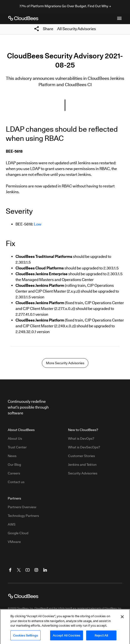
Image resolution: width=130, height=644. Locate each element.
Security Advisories (83, 473)
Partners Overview (22, 507)
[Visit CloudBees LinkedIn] (45, 570)
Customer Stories (81, 456)
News (12, 456)
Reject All (101, 637)
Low (38, 224)
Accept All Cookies (67, 637)
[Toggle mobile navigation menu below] (119, 18)
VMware (14, 542)
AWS (12, 524)
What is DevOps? (81, 438)
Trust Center (17, 447)
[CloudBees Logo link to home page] (23, 18)
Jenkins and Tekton (82, 465)
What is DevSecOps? (84, 447)
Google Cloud (18, 533)
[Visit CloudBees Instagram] (36, 570)
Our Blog (14, 465)
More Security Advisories (65, 363)
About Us (15, 438)
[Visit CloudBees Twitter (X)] (19, 570)
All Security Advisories (76, 29)
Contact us (16, 482)
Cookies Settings (26, 637)
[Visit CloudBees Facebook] (10, 570)
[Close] (122, 619)
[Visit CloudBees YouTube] (28, 570)
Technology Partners (23, 516)
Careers (14, 473)
